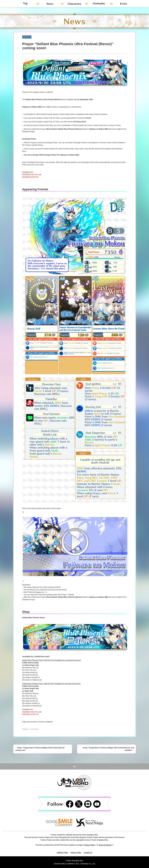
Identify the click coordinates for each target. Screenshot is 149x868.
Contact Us (88, 852)
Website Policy (63, 852)
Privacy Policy (90, 845)
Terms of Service (106, 845)
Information (34, 729)
